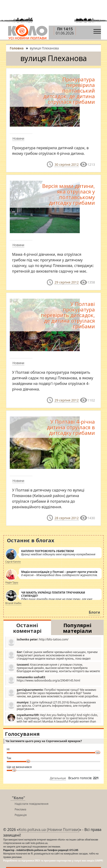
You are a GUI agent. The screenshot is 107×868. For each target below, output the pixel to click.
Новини (18, 138)
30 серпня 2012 (67, 164)
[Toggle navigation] (97, 30)
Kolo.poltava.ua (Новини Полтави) (49, 830)
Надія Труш (12, 582)
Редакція (21, 815)
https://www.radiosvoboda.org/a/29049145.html (44, 680)
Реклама (21, 809)
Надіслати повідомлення (32, 804)
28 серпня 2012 (67, 518)
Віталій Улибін (13, 603)
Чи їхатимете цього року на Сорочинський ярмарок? (44, 741)
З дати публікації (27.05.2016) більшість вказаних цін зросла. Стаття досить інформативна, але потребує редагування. (51, 705)
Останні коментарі (27, 628)
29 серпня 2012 (67, 282)
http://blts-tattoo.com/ (38, 642)
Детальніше (58, 778)
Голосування (22, 734)
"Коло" (19, 798)
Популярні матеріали (77, 628)
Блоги (95, 612)
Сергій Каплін (13, 562)
